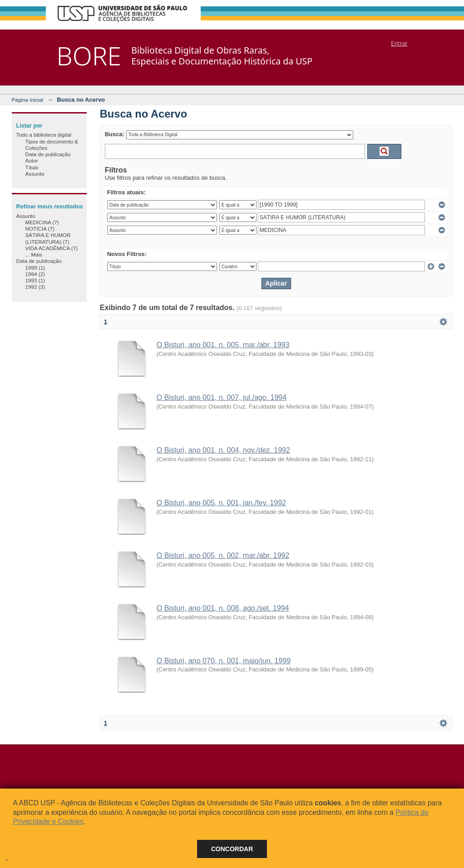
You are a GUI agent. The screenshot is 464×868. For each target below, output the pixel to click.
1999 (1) (35, 268)
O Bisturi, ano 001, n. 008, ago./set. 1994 (223, 608)
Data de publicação (48, 154)
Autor (32, 160)
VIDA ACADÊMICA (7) (52, 248)
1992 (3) (35, 287)
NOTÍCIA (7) (40, 229)
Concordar (232, 849)
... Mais (34, 254)
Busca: (115, 134)
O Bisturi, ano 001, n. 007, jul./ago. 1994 (222, 397)
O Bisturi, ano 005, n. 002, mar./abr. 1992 (223, 555)
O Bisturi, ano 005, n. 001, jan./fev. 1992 (221, 503)
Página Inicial (28, 100)
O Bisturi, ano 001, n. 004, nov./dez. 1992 (223, 450)
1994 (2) (35, 274)
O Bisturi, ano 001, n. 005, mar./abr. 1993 (223, 345)
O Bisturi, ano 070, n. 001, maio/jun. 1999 (224, 661)
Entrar (399, 43)
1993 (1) (35, 280)
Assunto (35, 174)
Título (32, 167)
